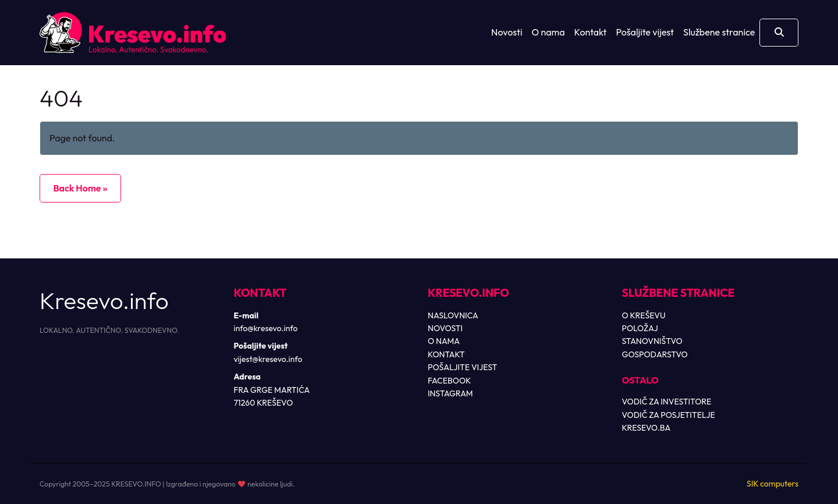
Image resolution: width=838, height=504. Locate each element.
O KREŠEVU (644, 315)
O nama (548, 32)
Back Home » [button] (80, 188)
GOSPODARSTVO (655, 354)
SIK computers (773, 484)
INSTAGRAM (450, 393)
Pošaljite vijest (645, 32)
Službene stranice (719, 32)
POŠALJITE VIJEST (462, 367)
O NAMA (444, 341)
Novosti (507, 32)
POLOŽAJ (640, 328)
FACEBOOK (449, 381)
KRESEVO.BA (647, 428)
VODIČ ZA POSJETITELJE (669, 415)
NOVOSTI (445, 328)
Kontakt (591, 32)
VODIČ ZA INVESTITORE (667, 402)
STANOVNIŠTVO (652, 341)
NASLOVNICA (453, 315)
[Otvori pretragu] (779, 33)
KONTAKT (446, 354)
